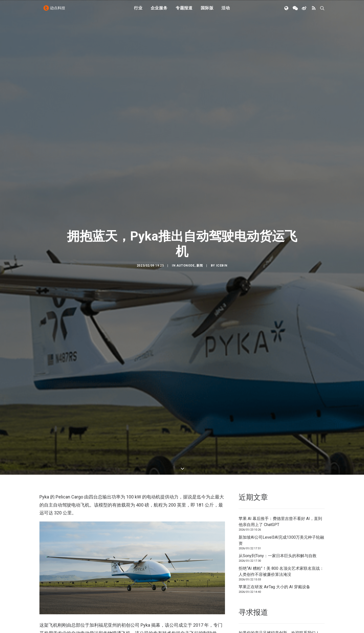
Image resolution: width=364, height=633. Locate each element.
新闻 (200, 249)
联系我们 (307, 600)
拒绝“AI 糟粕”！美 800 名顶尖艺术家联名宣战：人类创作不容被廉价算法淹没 (281, 538)
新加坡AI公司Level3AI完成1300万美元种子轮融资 (281, 507)
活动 (226, 11)
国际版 (207, 11)
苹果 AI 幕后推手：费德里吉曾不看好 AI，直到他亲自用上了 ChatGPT (280, 488)
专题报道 (184, 11)
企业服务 (159, 11)
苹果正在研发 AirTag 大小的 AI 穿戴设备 (274, 554)
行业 (138, 11)
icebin (222, 249)
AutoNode (186, 249)
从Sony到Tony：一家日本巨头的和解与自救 (278, 523)
